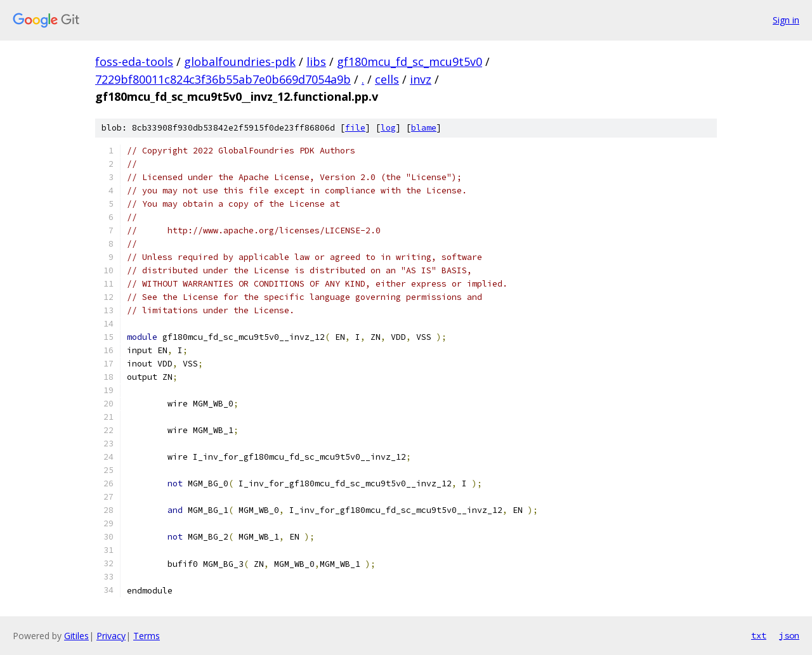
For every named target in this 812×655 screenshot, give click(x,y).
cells (387, 79)
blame (424, 128)
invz (421, 79)
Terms (147, 636)
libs (316, 62)
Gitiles (76, 636)
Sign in (786, 20)
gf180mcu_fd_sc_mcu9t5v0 (409, 62)
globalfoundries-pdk (240, 62)
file (355, 128)
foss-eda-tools (134, 62)
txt (759, 635)
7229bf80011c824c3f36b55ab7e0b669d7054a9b (223, 79)
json (789, 635)
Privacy (111, 636)
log (388, 128)
